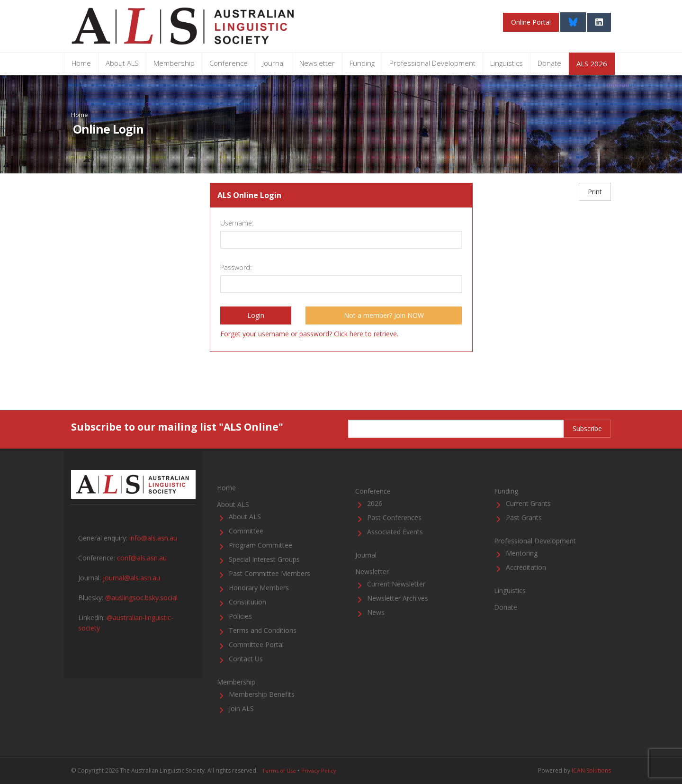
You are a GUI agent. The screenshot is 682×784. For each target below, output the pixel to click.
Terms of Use (279, 770)
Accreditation (526, 567)
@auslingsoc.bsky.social (141, 598)
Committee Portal (256, 644)
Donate (549, 63)
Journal (274, 63)
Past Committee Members (269, 573)
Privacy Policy (319, 770)
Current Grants (528, 503)
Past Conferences (394, 518)
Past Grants (524, 518)
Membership (174, 63)
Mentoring (522, 553)
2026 (375, 503)
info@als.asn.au (153, 538)
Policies (240, 616)
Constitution (247, 602)
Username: (237, 223)
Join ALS (241, 708)
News (376, 612)
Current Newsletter (396, 584)
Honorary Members (259, 588)
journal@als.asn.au (131, 578)
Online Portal (531, 22)
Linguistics (507, 63)
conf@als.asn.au (142, 558)
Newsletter (317, 63)
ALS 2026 (592, 63)
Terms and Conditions (263, 630)
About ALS (122, 63)
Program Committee (260, 545)
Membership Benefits (262, 694)
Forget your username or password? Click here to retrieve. (309, 334)
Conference (229, 63)
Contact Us (246, 659)
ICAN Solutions (591, 770)
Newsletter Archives (398, 598)
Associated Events (395, 532)
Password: (236, 267)
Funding (362, 63)
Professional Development (432, 63)
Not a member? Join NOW (384, 315)
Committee (246, 531)
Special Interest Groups (264, 559)
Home (81, 63)
